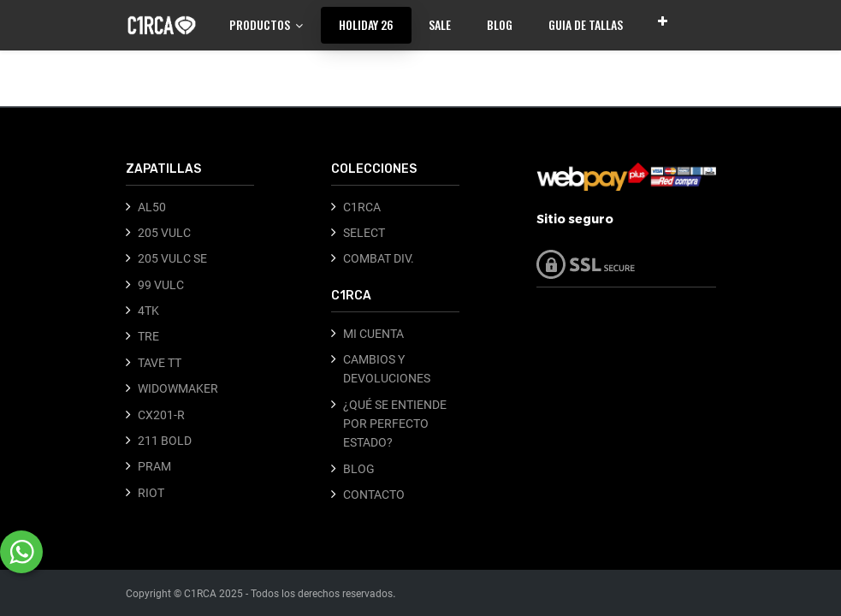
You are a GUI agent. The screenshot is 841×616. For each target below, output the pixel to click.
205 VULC (164, 233)
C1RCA (362, 207)
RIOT (151, 493)
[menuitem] (366, 25)
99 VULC (161, 285)
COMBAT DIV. (379, 258)
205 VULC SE (172, 258)
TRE (148, 336)
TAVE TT (160, 363)
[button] (663, 21)
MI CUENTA (373, 334)
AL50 (152, 207)
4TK (148, 311)
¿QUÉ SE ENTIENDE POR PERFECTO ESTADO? (395, 424)
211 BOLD (165, 441)
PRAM (154, 466)
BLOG (359, 469)
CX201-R (161, 415)
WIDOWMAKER (178, 388)
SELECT (364, 233)
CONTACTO (374, 495)
